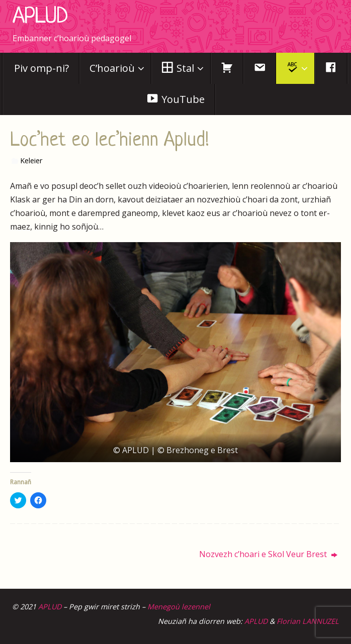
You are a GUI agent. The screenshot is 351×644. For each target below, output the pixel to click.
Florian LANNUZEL (308, 621)
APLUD (40, 17)
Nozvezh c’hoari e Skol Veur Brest (268, 554)
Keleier (31, 160)
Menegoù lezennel (179, 607)
